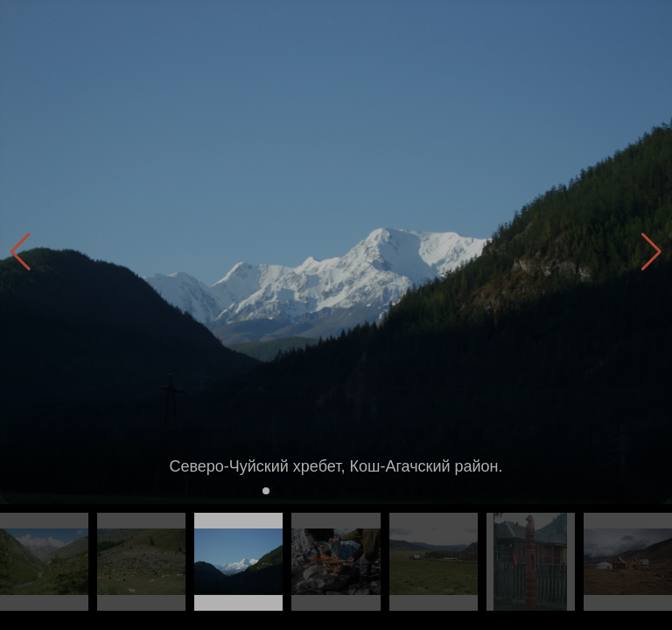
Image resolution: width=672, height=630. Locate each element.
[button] (651, 252)
